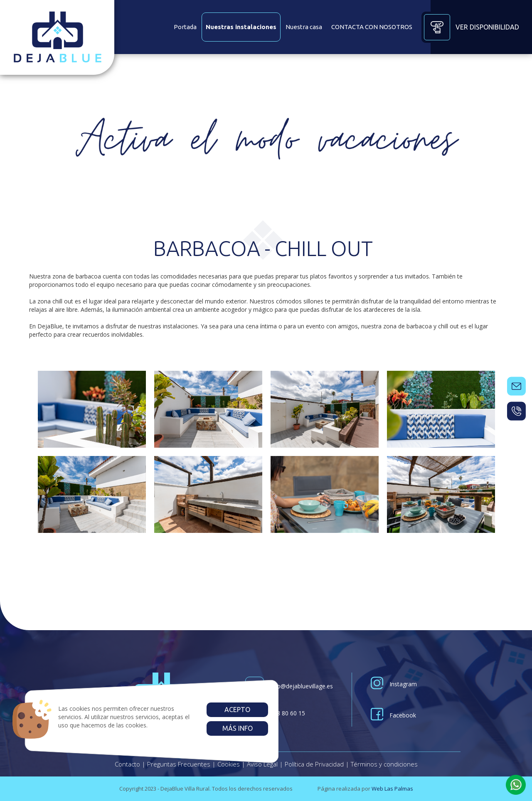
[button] (516, 785)
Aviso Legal (262, 764)
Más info (237, 728)
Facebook (393, 715)
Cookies (229, 764)
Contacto (127, 764)
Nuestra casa (304, 27)
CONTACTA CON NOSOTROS (372, 27)
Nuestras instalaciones (241, 27)
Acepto (237, 710)
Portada (185, 27)
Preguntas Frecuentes (179, 764)
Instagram (394, 684)
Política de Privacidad (314, 764)
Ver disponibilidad (470, 27)
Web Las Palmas (392, 789)
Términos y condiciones (384, 764)
